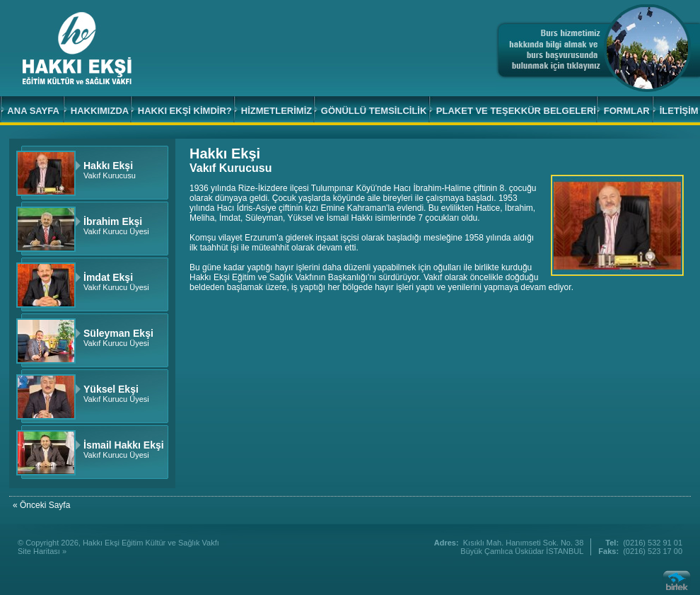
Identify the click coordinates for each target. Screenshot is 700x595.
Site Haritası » (42, 551)
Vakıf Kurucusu (110, 171)
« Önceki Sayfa (41, 505)
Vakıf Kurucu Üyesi (116, 227)
